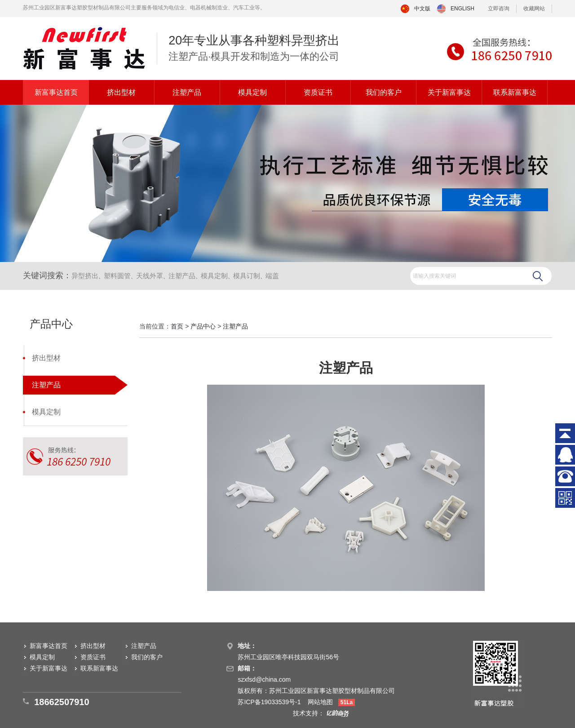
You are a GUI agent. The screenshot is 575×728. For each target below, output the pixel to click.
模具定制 (252, 92)
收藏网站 (534, 9)
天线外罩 (150, 276)
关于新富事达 (449, 92)
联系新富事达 (515, 92)
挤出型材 (121, 92)
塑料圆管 (117, 276)
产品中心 (203, 326)
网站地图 (320, 702)
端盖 (272, 276)
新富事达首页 (56, 92)
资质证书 (318, 92)
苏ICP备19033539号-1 (270, 702)
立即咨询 (499, 9)
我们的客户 (384, 92)
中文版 (422, 9)
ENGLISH (462, 9)
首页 (177, 326)
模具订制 (247, 276)
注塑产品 (187, 92)
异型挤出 (85, 276)
